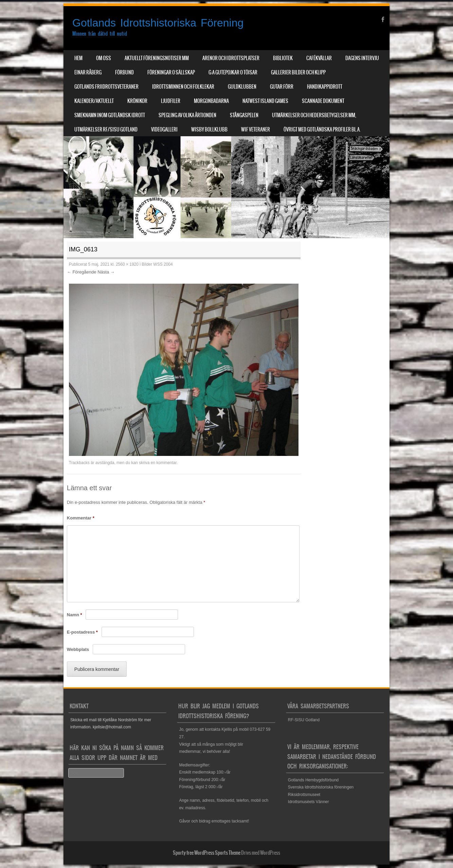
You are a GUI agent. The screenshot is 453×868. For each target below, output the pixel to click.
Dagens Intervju (362, 58)
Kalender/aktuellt (94, 101)
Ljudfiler (171, 101)
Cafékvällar (319, 58)
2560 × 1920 (127, 264)
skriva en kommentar (158, 463)
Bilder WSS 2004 (157, 264)
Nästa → (106, 272)
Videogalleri (164, 129)
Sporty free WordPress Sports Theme (207, 853)
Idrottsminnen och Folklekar (183, 87)
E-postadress (82, 632)
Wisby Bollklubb (209, 129)
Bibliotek (283, 58)
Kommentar (81, 518)
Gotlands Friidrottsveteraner (106, 87)
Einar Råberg (88, 72)
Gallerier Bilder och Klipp (298, 72)
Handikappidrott (325, 87)
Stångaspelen (244, 115)
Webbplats (78, 649)
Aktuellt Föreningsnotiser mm (157, 58)
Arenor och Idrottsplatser (231, 58)
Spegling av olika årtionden (187, 115)
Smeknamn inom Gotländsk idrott (110, 115)
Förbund (124, 72)
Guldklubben (242, 87)
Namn (75, 615)
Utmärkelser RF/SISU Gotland (106, 129)
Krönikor (137, 101)
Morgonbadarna (211, 101)
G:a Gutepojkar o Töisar (233, 72)
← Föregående (82, 272)
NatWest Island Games (265, 101)
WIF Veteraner (256, 129)
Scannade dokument (323, 101)
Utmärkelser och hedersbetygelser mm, (314, 115)
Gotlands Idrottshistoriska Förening (158, 23)
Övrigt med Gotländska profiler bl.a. (322, 129)
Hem (78, 58)
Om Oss (104, 58)
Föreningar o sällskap (171, 72)
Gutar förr (282, 87)
